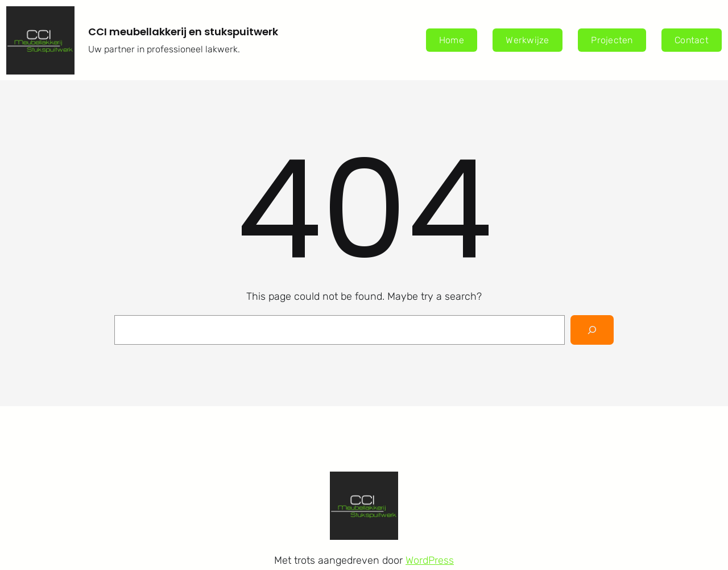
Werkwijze (527, 40)
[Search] (592, 330)
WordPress (430, 560)
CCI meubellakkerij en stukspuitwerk (183, 32)
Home (452, 40)
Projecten (612, 40)
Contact (692, 40)
